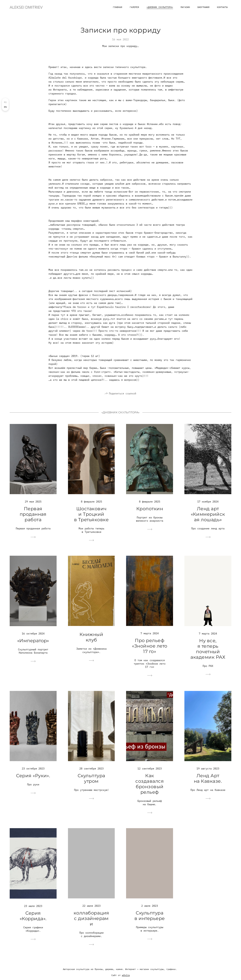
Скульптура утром (91, 780)
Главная (117, 7)
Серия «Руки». (33, 777)
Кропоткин (150, 510)
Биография (203, 7)
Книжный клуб (91, 639)
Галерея (134, 7)
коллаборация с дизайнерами (91, 920)
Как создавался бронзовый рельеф (150, 786)
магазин (185, 7)
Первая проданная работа (33, 516)
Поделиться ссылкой (122, 395)
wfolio (126, 977)
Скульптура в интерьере (150, 917)
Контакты (222, 7)
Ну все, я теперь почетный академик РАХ (208, 650)
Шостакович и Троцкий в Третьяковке (91, 516)
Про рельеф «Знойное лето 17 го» (150, 648)
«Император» (33, 642)
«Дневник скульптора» (160, 7)
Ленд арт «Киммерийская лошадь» (208, 516)
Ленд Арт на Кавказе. (208, 780)
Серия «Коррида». (33, 918)
